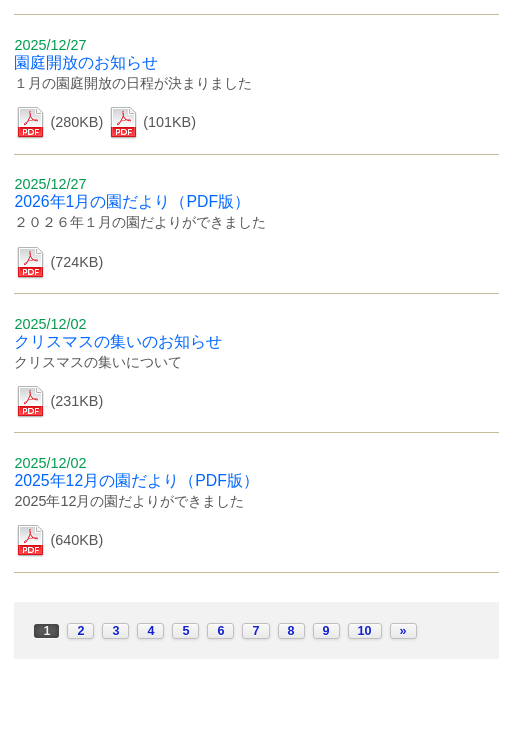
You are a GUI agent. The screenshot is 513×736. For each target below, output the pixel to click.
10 (365, 631)
